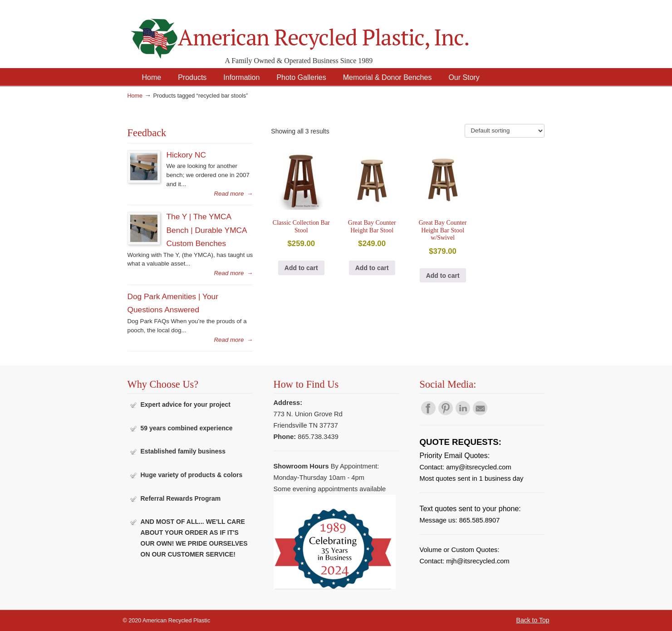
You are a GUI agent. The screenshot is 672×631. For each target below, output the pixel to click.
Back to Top (533, 620)
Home (135, 96)
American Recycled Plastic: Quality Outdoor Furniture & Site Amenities (323, 32)
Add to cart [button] (301, 268)
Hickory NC (186, 155)
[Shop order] (505, 131)
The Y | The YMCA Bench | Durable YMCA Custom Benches (207, 230)
